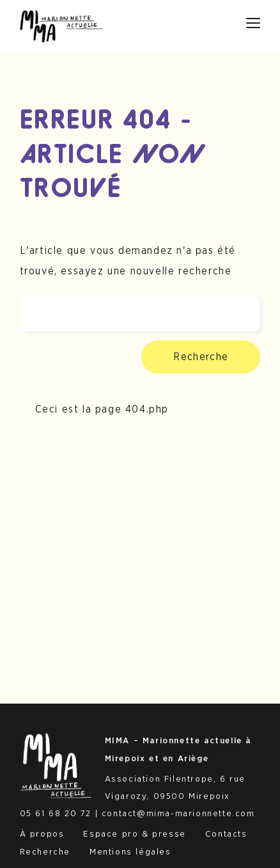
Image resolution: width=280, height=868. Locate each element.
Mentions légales (130, 852)
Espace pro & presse (134, 834)
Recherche (201, 357)
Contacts (226, 834)
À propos (42, 834)
